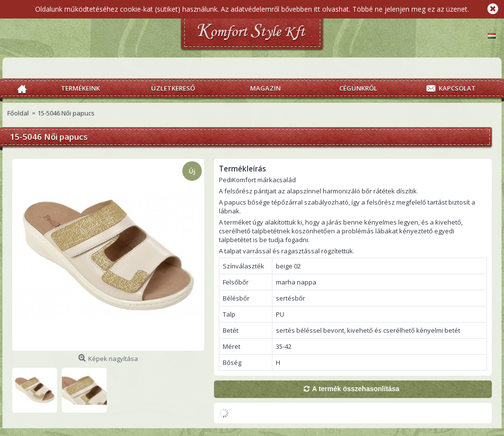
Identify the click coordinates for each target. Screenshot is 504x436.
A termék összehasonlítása (356, 389)
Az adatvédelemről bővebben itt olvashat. (286, 9)
